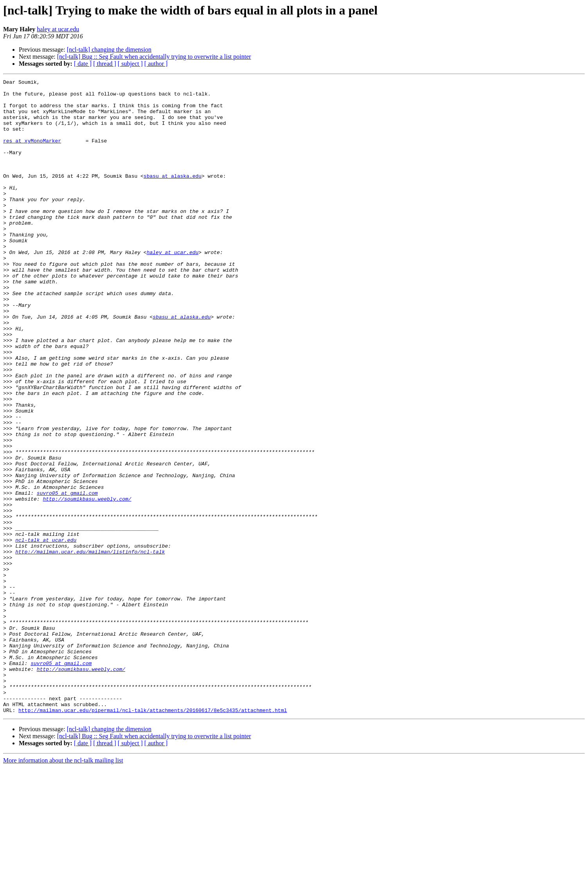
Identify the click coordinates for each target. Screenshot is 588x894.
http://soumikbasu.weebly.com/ (87, 583)
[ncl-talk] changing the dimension (109, 50)
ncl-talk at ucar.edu (46, 633)
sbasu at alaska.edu (173, 196)
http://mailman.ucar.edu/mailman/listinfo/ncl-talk (90, 647)
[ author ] (156, 64)
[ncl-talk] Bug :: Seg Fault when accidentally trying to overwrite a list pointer (154, 57)
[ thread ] (105, 64)
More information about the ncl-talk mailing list (63, 887)
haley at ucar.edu (58, 29)
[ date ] (83, 64)
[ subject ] (130, 64)
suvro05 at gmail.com (67, 576)
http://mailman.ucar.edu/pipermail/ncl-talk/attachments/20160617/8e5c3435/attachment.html (153, 837)
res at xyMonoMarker (32, 153)
